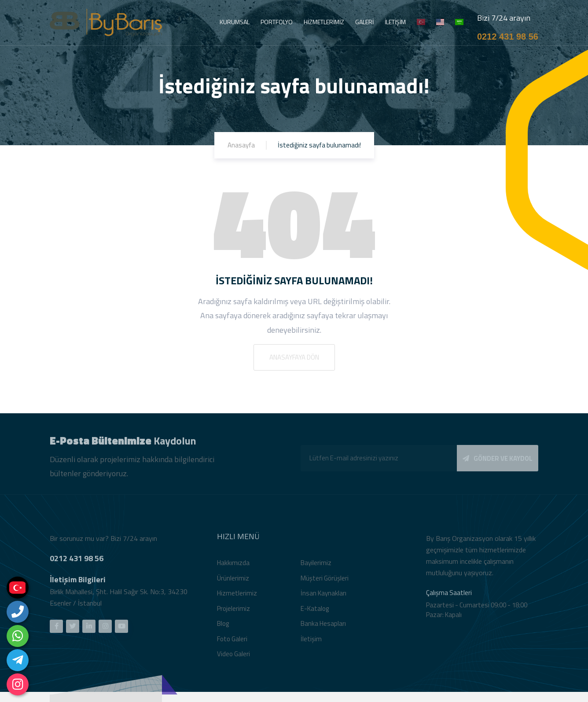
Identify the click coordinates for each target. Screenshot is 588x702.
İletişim (311, 642)
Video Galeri (233, 657)
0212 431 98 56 (508, 37)
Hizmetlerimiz (237, 597)
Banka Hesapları (323, 627)
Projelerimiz (233, 612)
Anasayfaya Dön (294, 357)
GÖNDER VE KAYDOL (498, 461)
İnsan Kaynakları (323, 597)
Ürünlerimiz (233, 581)
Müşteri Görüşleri (325, 581)
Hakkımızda (233, 566)
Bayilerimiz (316, 566)
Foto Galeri (232, 642)
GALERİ (364, 22)
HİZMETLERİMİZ (324, 22)
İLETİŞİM (395, 22)
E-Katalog (315, 612)
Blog (223, 627)
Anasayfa (241, 145)
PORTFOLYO (277, 22)
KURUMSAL (235, 22)
